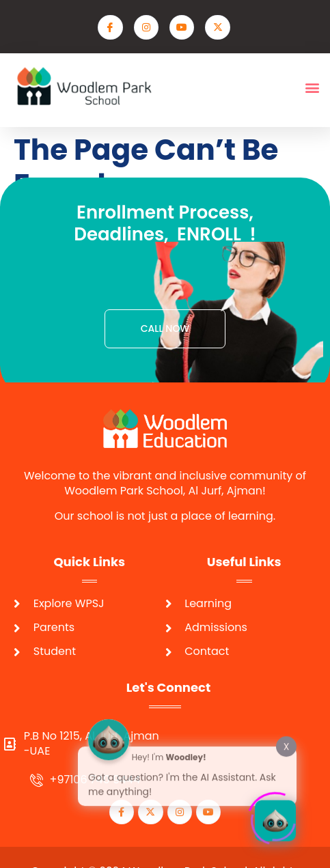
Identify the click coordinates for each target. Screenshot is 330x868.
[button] (312, 88)
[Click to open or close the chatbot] (275, 817)
